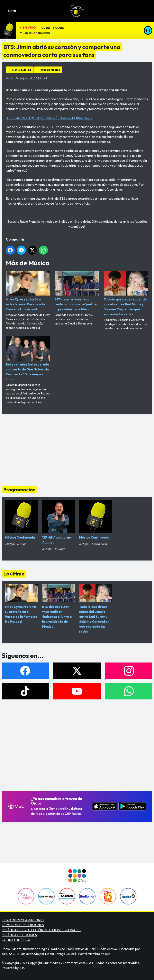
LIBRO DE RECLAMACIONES (23, 920)
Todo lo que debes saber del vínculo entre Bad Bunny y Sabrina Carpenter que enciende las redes (126, 293)
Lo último (14, 574)
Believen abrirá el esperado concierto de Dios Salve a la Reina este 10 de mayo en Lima (28, 359)
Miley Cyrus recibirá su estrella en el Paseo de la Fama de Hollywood (28, 291)
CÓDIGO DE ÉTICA (16, 940)
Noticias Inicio (22, 70)
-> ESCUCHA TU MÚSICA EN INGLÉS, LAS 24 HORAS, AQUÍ (49, 118)
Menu (10, 11)
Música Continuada (35, 33)
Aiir (22, 968)
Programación (19, 489)
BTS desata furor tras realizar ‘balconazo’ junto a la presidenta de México (77, 291)
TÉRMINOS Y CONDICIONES (23, 925)
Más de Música (51, 70)
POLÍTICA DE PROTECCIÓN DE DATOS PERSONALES (41, 930)
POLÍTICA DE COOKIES (19, 935)
